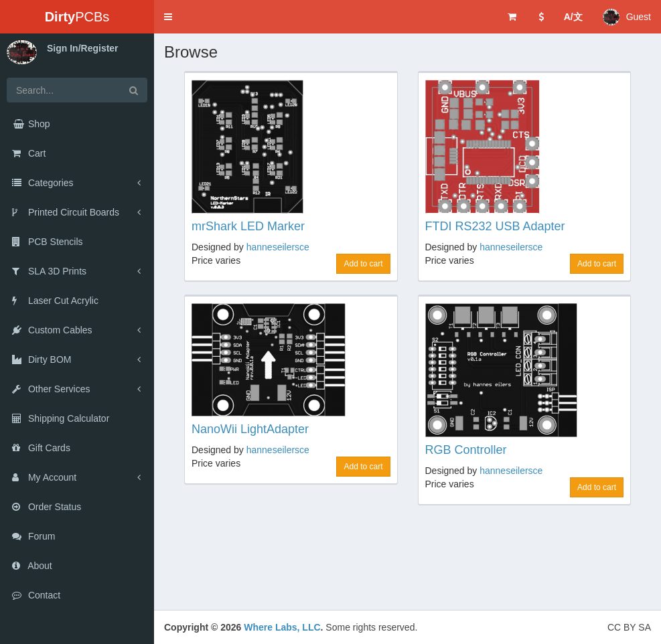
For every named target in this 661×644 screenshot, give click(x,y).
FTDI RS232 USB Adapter (495, 226)
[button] (168, 17)
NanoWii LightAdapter (250, 429)
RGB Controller (466, 450)
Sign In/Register (83, 48)
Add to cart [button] (363, 264)
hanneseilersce (278, 247)
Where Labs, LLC (282, 627)
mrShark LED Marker (248, 226)
